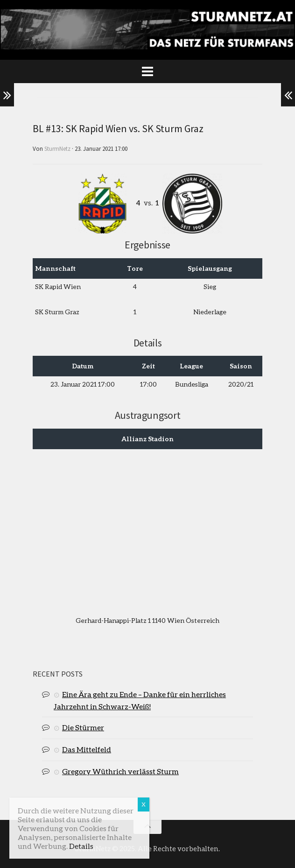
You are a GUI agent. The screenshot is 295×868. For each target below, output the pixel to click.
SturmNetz (57, 149)
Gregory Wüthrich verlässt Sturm (120, 771)
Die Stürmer (83, 727)
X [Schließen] (144, 804)
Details (81, 846)
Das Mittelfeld (87, 749)
